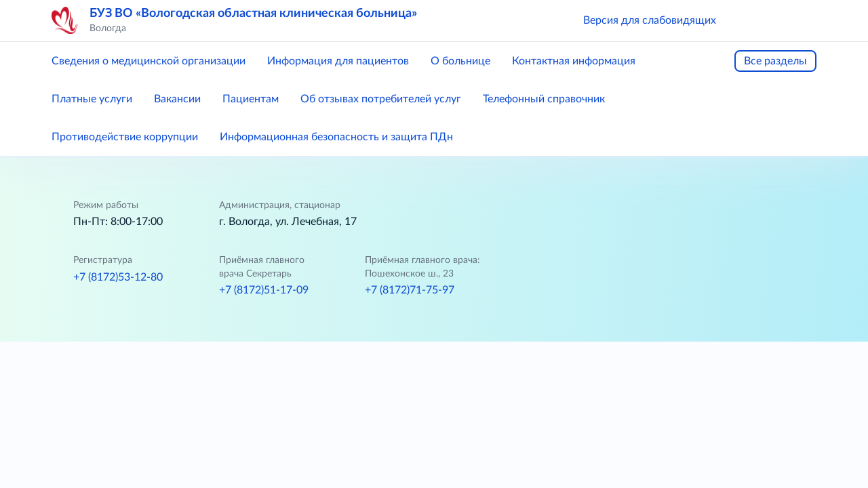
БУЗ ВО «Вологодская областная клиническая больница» (253, 14)
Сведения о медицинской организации (149, 61)
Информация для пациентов (338, 61)
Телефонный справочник (544, 99)
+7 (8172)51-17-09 (264, 290)
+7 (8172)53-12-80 (118, 277)
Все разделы (775, 61)
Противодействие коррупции (125, 137)
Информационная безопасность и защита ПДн (336, 137)
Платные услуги (92, 99)
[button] (746, 20)
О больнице (460, 61)
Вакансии (177, 99)
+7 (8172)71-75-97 (410, 290)
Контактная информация (574, 61)
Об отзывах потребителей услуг (381, 99)
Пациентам (251, 99)
